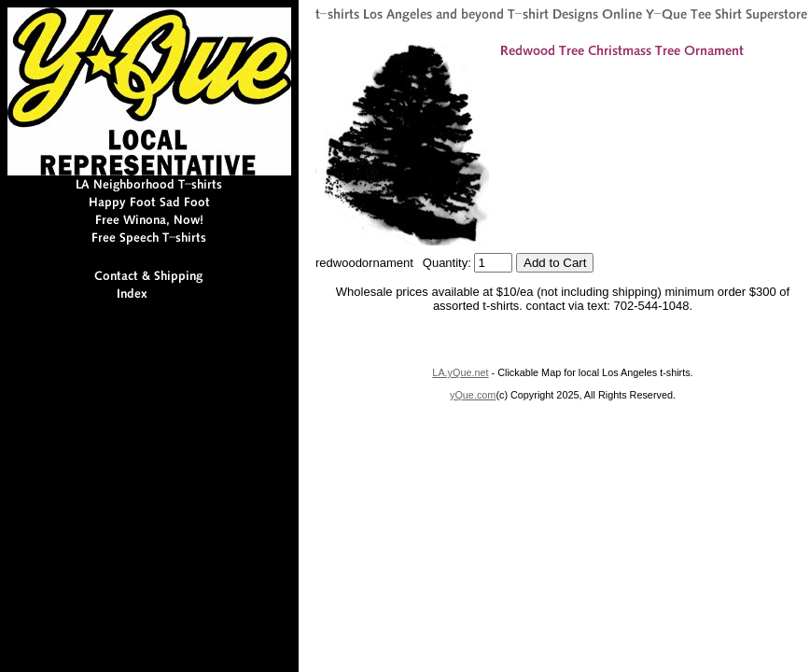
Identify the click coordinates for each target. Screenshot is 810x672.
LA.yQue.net (460, 372)
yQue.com (473, 395)
